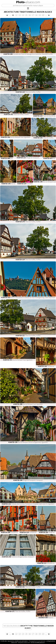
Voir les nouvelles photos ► (38, 643)
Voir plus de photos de (29, 627)
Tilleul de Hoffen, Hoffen (28, 92)
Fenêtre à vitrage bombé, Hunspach (18, 557)
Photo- (28, 2)
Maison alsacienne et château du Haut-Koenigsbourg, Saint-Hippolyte (28, 298)
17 (33, 15)
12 (16, 15)
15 (26, 15)
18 (36, 15)
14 (23, 15)
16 (30, 15)
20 (43, 15)
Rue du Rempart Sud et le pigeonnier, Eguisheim (28, 442)
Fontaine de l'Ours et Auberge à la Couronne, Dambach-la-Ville (28, 54)
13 (20, 15)
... (10, 15)
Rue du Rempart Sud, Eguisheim (16, 137)
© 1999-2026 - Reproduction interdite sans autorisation (14, 641)
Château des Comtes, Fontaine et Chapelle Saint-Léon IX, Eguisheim (28, 504)
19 (40, 15)
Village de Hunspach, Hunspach (28, 480)
